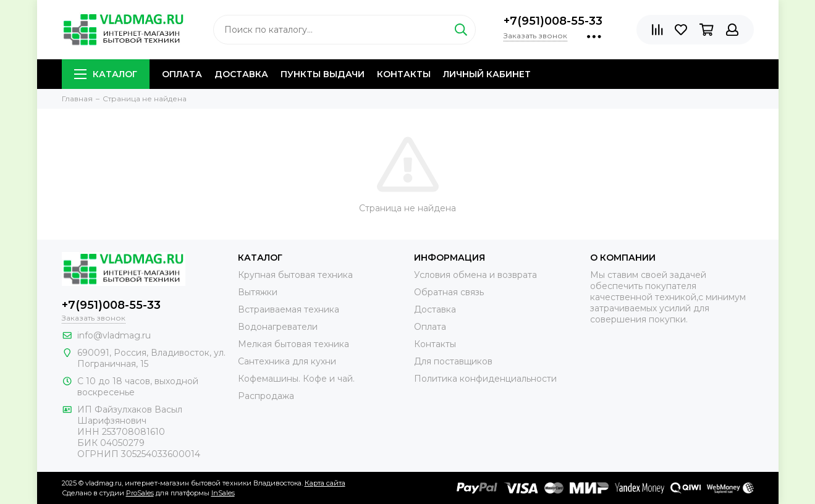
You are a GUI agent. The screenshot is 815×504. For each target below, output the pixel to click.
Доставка (241, 74)
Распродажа (266, 396)
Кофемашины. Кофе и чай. (296, 379)
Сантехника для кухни (287, 361)
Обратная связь (449, 292)
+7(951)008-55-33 (553, 21)
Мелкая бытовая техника (293, 344)
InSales (223, 493)
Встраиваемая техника (289, 309)
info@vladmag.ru (114, 335)
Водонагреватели (278, 327)
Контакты (404, 74)
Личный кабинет (487, 74)
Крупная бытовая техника (295, 275)
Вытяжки (258, 292)
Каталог (106, 74)
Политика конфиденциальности (485, 379)
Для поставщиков (453, 361)
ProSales (140, 493)
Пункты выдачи (323, 74)
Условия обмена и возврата (475, 275)
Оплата (182, 74)
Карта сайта (325, 483)
